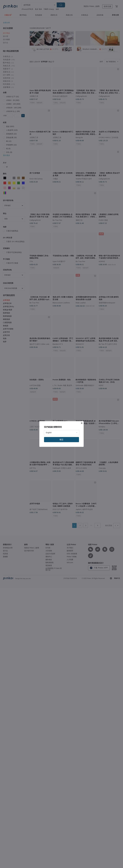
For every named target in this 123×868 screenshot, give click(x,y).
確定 (61, 440)
